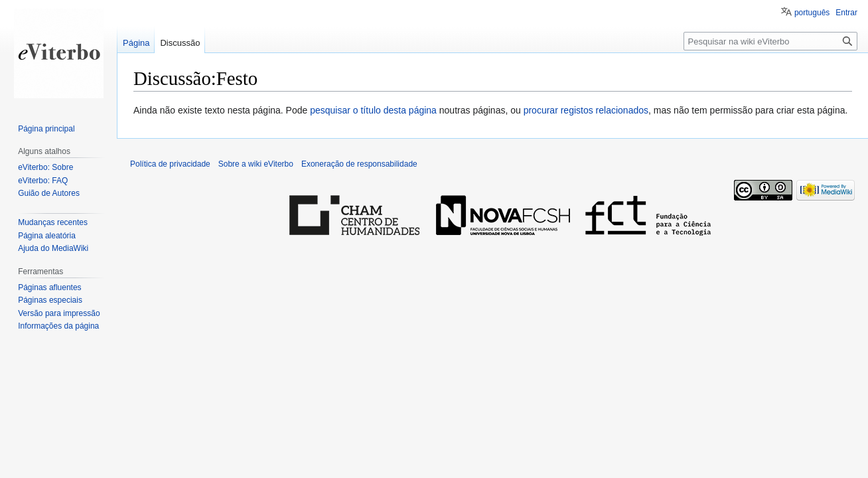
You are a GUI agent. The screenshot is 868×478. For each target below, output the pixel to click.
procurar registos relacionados (586, 110)
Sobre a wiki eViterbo (256, 164)
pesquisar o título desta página (373, 110)
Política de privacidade (170, 164)
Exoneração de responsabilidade (359, 164)
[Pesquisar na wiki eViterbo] (770, 41)
